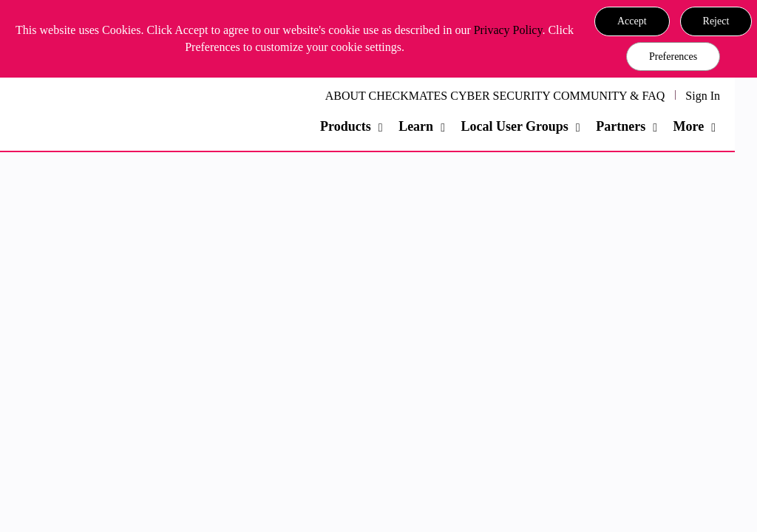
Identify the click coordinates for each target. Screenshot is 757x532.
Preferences (673, 57)
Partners (621, 126)
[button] (632, 21)
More (689, 126)
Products (346, 126)
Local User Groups (514, 126)
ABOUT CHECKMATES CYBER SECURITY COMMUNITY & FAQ (495, 96)
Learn (416, 126)
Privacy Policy (508, 30)
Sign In (703, 96)
